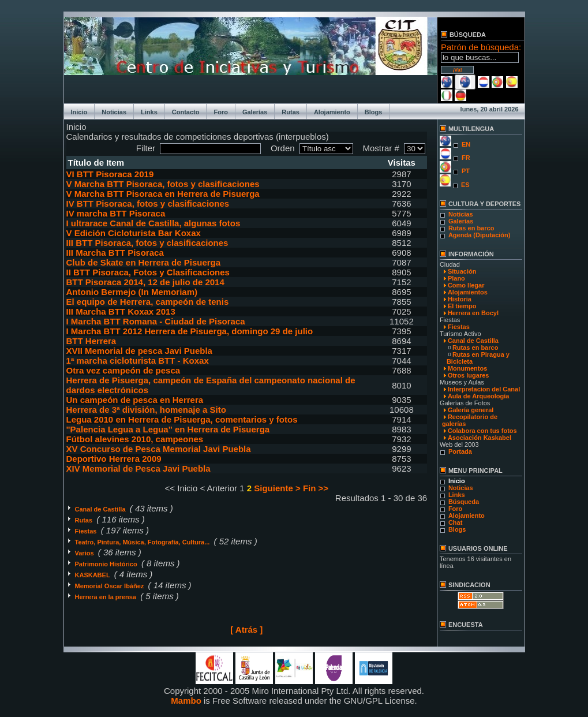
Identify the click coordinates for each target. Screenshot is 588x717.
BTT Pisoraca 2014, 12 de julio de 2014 (145, 282)
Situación (462, 271)
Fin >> (316, 488)
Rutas (291, 112)
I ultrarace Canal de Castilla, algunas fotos (153, 223)
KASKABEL (93, 575)
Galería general (471, 410)
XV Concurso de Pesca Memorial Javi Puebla (159, 449)
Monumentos (467, 368)
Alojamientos (468, 292)
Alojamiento (332, 112)
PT (466, 171)
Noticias (114, 112)
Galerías (255, 112)
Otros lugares (469, 375)
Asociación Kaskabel (480, 438)
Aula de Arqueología (479, 396)
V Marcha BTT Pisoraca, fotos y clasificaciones (163, 184)
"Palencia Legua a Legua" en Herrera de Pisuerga (168, 429)
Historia (460, 299)
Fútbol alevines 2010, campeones (135, 439)
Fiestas (87, 531)
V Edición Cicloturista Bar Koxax (134, 233)
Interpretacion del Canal (484, 389)
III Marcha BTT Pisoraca (115, 253)
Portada (460, 451)
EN (466, 144)
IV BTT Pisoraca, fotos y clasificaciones (148, 203)
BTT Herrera (91, 341)
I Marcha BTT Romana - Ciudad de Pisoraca (156, 321)
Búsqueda (464, 502)
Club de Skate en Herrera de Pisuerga (144, 262)
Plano (456, 278)
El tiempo (462, 306)
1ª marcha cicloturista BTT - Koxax (138, 361)
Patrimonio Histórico (107, 564)
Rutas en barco (471, 228)
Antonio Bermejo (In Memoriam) (132, 292)
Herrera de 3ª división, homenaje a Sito (146, 410)
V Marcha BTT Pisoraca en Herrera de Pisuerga (163, 194)
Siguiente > (277, 488)
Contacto (186, 112)
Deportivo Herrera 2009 (114, 459)
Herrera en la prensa (106, 597)
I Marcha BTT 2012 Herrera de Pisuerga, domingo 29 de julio (190, 331)
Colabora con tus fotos (482, 431)
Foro (220, 112)
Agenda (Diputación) (480, 235)
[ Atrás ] (246, 630)
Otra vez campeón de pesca (123, 370)
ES (465, 185)
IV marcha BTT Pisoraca (116, 213)
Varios (85, 553)
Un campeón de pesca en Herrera (135, 400)
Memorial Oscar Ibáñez (111, 586)
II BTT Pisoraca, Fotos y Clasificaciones (148, 272)
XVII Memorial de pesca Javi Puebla (139, 351)
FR (466, 158)
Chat (455, 522)
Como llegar (466, 285)
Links (149, 112)
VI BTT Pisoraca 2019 (110, 174)
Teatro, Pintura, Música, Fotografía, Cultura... (143, 542)
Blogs (374, 112)
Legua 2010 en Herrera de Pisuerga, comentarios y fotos (182, 419)
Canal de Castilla (101, 509)
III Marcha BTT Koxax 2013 (121, 311)
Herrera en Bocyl (473, 313)
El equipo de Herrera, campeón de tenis (148, 302)
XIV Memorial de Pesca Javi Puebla (138, 468)
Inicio (79, 112)
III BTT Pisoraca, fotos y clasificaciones (147, 243)
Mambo (186, 701)
